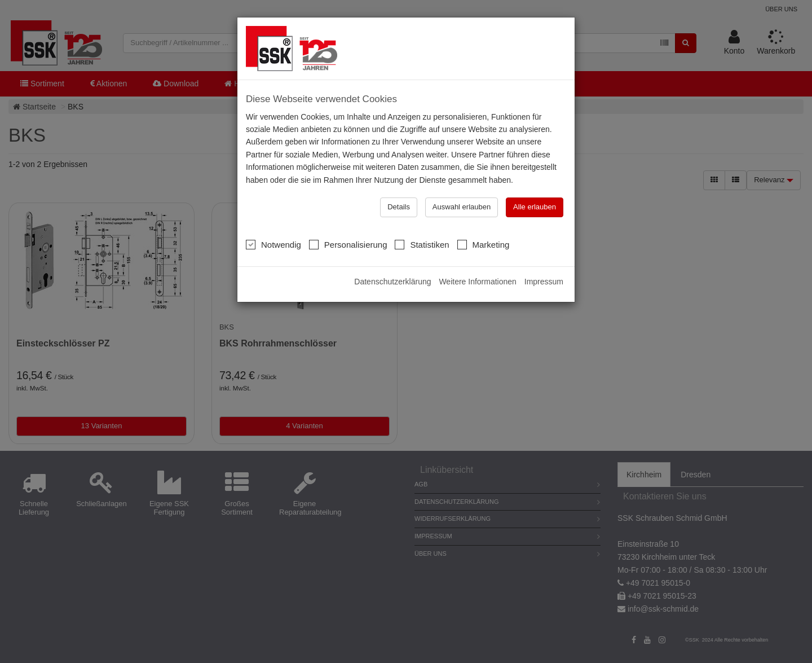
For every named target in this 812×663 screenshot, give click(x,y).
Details (399, 207)
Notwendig (273, 244)
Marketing (484, 244)
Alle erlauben (535, 207)
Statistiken (422, 244)
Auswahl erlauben (462, 207)
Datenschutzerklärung (392, 282)
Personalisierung (348, 244)
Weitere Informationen (477, 282)
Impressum (544, 282)
